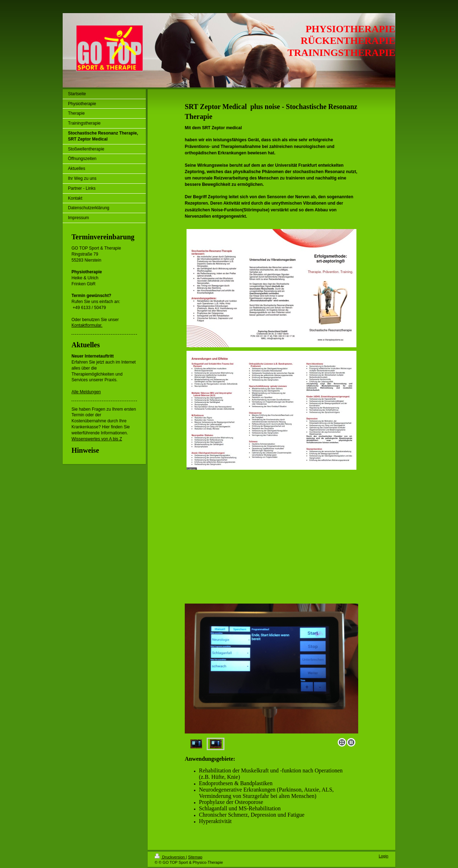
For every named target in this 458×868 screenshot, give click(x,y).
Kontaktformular (86, 325)
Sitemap (195, 857)
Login (383, 856)
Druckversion (170, 857)
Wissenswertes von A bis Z (97, 439)
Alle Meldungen (86, 392)
